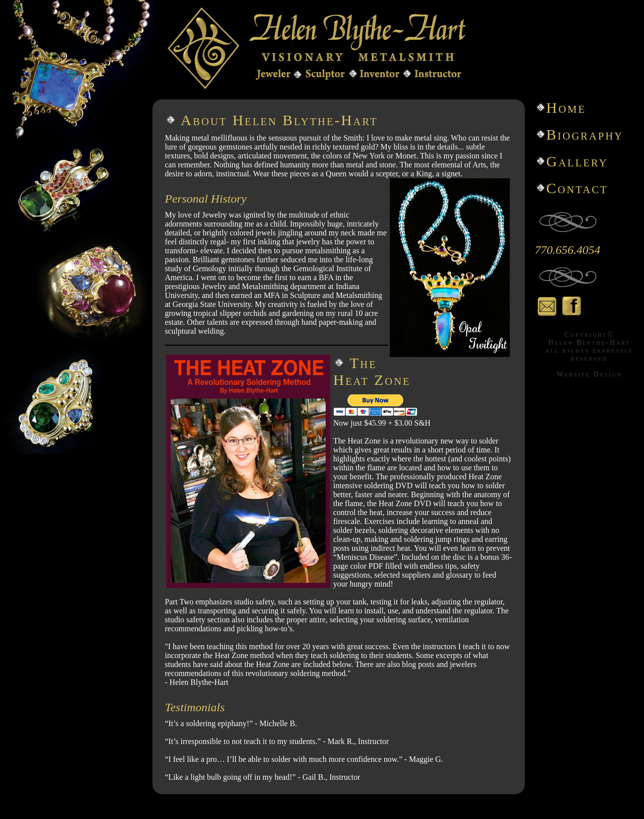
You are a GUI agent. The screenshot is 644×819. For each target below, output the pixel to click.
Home (566, 108)
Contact (577, 188)
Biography (585, 134)
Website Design (589, 374)
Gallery (577, 161)
